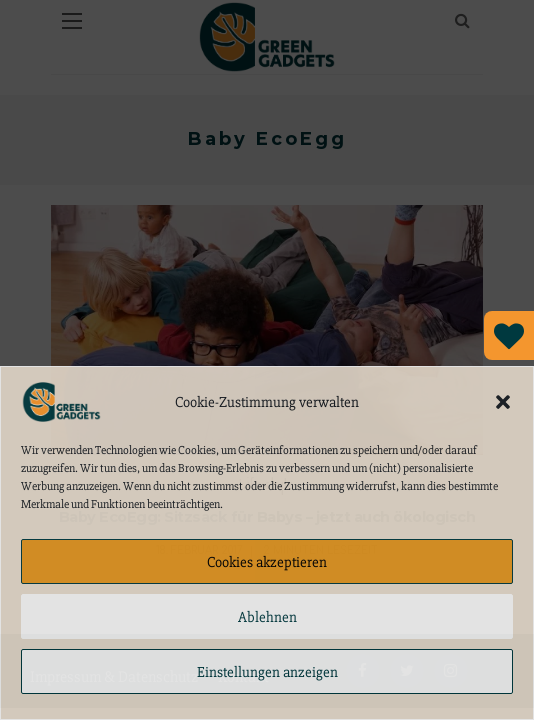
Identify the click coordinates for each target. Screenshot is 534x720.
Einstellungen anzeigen (267, 672)
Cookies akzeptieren (267, 562)
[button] (503, 402)
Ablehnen (267, 617)
